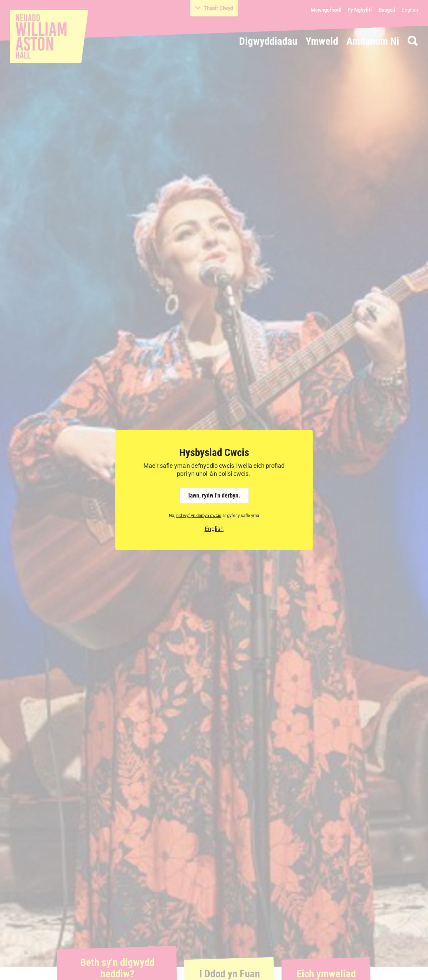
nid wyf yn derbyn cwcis (199, 515)
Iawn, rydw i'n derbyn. (214, 495)
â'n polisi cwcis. (230, 474)
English (214, 529)
